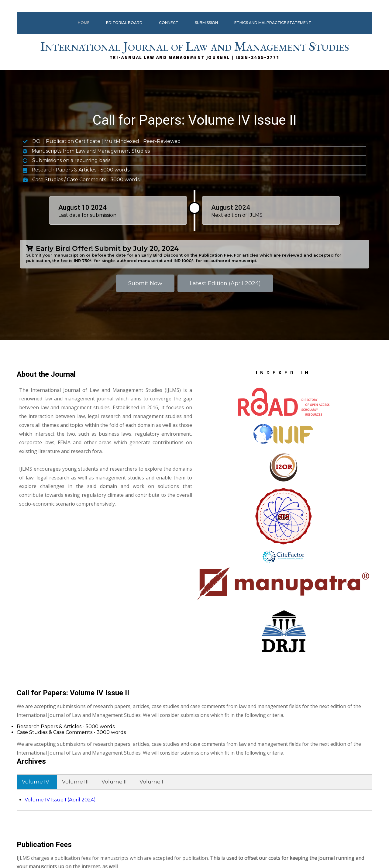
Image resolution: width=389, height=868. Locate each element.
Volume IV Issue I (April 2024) (239, 548)
